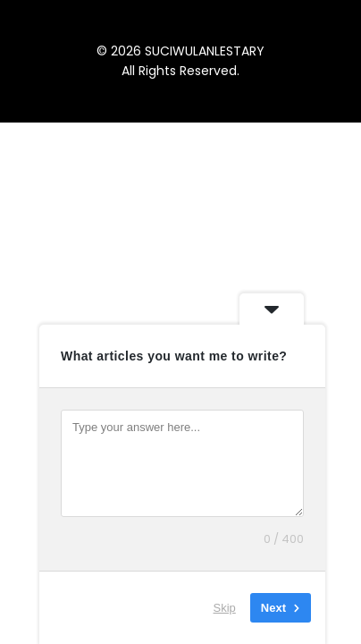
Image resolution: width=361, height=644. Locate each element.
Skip (225, 608)
